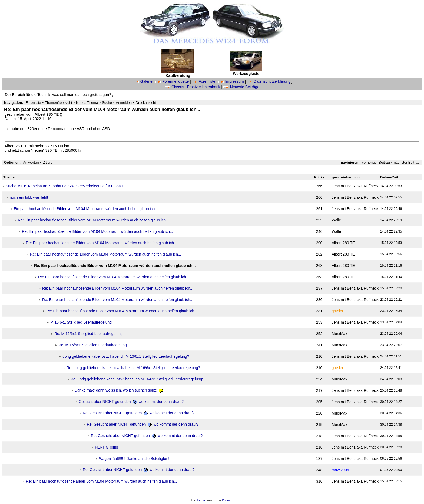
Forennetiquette (173, 81)
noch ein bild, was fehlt (29, 197)
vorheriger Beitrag (376, 162)
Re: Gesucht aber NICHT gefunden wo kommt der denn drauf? (139, 413)
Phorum (227, 500)
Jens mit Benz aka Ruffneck (355, 186)
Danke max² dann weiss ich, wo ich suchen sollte (119, 390)
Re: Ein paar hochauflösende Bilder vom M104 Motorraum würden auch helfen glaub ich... (93, 220)
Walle (337, 220)
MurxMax (340, 334)
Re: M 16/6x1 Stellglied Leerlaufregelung (89, 334)
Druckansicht (146, 103)
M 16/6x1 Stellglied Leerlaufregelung (81, 322)
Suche (107, 103)
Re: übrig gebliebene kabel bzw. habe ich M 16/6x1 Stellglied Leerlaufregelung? (133, 368)
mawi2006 (340, 470)
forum (201, 500)
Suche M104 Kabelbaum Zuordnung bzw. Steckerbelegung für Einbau (64, 186)
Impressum (232, 81)
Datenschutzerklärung (269, 81)
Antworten (31, 162)
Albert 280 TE (47, 114)
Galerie (144, 81)
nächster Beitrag (407, 162)
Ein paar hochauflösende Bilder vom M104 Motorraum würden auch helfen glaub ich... (86, 209)
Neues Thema (87, 103)
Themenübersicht (58, 103)
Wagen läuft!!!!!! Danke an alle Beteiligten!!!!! (136, 459)
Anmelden (124, 103)
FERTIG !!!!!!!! (107, 447)
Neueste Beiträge (242, 87)
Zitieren (49, 162)
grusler (338, 311)
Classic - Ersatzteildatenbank (193, 87)
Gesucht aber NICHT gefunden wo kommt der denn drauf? (131, 402)
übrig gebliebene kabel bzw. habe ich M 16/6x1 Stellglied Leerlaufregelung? (126, 356)
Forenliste (204, 81)
